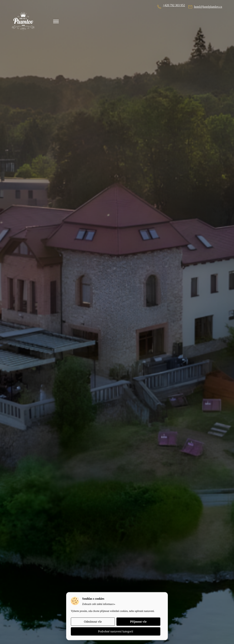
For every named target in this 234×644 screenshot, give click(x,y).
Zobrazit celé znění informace (98, 604)
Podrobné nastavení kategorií (116, 631)
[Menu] (56, 21)
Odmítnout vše (93, 622)
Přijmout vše (138, 622)
